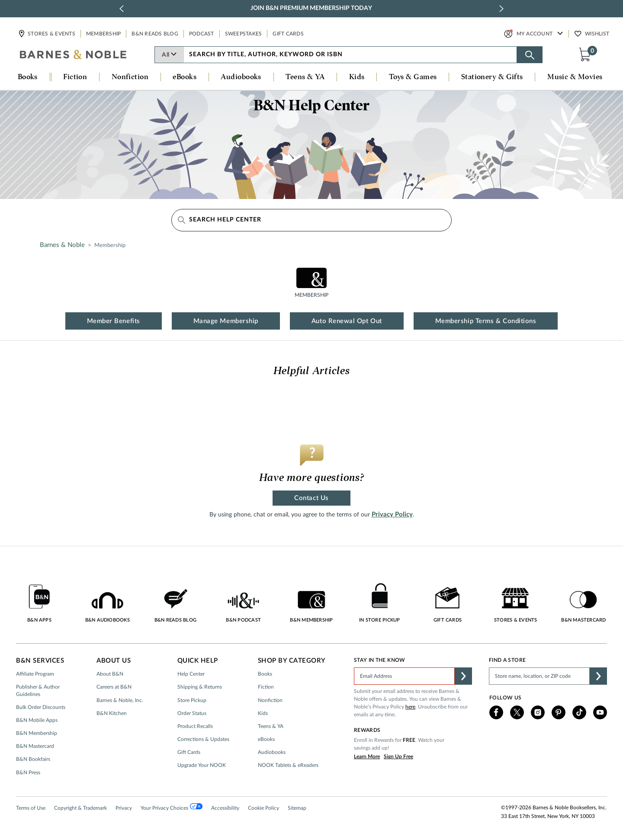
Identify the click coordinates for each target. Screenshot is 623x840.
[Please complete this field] (404, 676)
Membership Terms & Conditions (486, 321)
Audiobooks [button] (241, 77)
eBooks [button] (185, 77)
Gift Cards (288, 34)
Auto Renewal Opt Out (347, 321)
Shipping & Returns (200, 687)
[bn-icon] (74, 55)
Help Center (191, 674)
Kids (263, 713)
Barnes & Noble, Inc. (120, 700)
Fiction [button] (75, 77)
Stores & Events (51, 34)
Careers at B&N (114, 687)
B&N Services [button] (40, 661)
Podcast (202, 34)
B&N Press (28, 773)
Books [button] (28, 77)
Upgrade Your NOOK (202, 765)
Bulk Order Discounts (41, 707)
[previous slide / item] (122, 9)
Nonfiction (270, 700)
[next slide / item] (501, 9)
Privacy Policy (392, 515)
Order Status (192, 713)
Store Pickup (192, 700)
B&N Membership (37, 733)
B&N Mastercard (35, 746)
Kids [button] (357, 77)
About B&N (110, 674)
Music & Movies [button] (575, 77)
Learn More (367, 757)
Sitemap (297, 808)
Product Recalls (195, 726)
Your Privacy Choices (172, 807)
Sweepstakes (244, 34)
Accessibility (225, 808)
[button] (587, 54)
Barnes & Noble (62, 245)
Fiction (266, 687)
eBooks (266, 739)
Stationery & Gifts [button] (492, 77)
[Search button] (530, 55)
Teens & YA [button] (305, 77)
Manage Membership (226, 321)
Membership (104, 34)
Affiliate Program (35, 674)
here (410, 707)
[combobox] (350, 55)
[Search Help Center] (311, 220)
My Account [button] (535, 34)
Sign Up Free (398, 757)
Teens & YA (271, 726)
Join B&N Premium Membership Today (311, 8)
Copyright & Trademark (80, 808)
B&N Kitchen (112, 713)
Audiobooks (272, 752)
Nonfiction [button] (130, 77)
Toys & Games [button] (413, 77)
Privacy (124, 808)
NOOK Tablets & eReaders (288, 765)
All (169, 55)
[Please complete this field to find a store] (539, 676)
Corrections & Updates (203, 739)
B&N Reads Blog (155, 34)
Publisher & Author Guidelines (38, 690)
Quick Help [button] (198, 661)
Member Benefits (114, 321)
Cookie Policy (263, 808)
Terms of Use (31, 808)
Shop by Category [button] (292, 661)
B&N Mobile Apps (37, 720)
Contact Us (311, 498)
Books (265, 674)
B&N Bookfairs (33, 759)
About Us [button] (114, 661)
